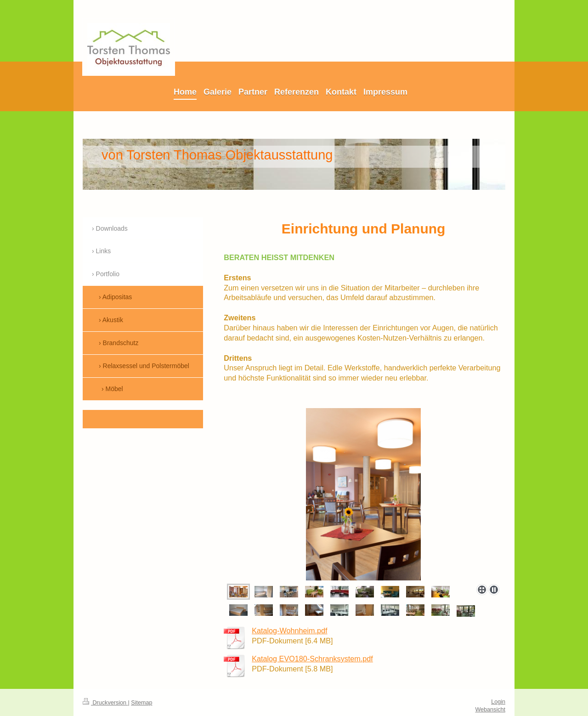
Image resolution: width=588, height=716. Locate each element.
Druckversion (105, 703)
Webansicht (490, 710)
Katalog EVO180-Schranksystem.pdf (312, 659)
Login (498, 702)
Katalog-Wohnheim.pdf (289, 631)
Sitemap (141, 703)
